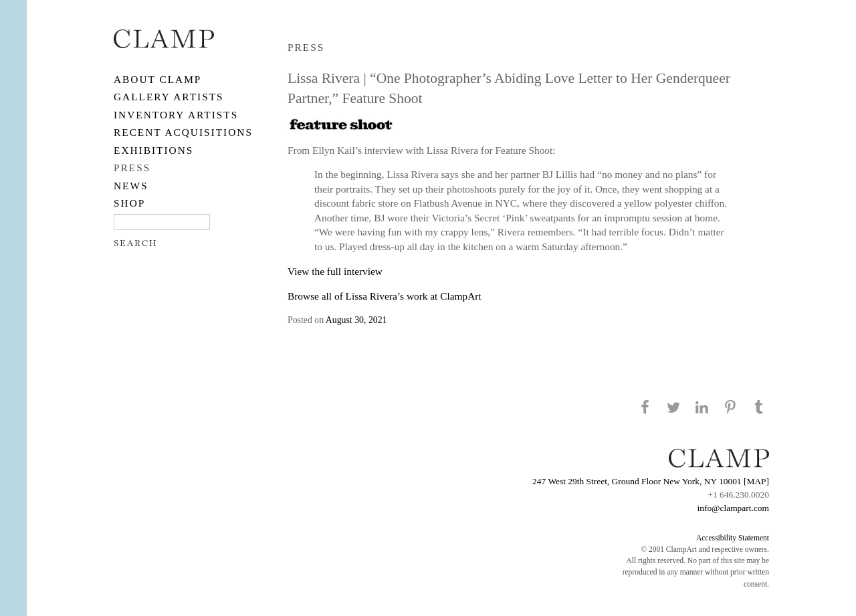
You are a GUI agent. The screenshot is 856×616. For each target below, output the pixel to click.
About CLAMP (157, 79)
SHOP (129, 203)
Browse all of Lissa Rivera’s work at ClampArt (385, 296)
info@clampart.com (733, 508)
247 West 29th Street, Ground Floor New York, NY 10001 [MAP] (651, 481)
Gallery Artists (169, 97)
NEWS (131, 186)
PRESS (132, 168)
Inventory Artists (176, 115)
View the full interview (335, 271)
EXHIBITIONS (153, 150)
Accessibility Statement (733, 538)
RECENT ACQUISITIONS (183, 132)
